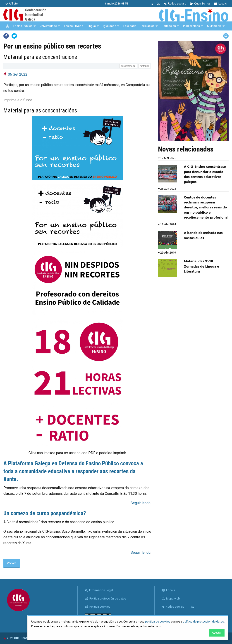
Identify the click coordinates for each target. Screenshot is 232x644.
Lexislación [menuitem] (147, 26)
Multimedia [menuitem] (214, 26)
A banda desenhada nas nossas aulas (203, 236)
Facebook (6, 36)
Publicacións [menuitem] (191, 26)
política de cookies (158, 622)
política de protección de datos (203, 622)
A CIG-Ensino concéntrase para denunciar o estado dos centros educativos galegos (205, 174)
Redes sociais (175, 4)
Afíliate (11, 4)
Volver (11, 563)
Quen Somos (200, 4)
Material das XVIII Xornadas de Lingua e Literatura (201, 267)
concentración (128, 66)
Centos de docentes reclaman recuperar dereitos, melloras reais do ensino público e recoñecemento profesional (206, 208)
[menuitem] (7, 26)
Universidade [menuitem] (48, 26)
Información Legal (99, 590)
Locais (220, 4)
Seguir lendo (141, 503)
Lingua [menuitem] (91, 26)
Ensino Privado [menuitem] (74, 26)
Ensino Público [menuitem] (23, 26)
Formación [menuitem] (169, 26)
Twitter (14, 36)
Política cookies (97, 607)
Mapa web (171, 598)
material (144, 66)
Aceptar (217, 633)
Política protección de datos (105, 598)
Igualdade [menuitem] (110, 26)
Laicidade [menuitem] (130, 26)
